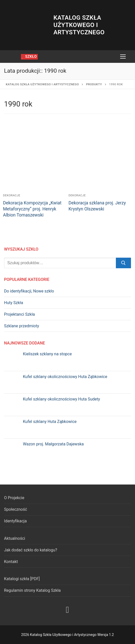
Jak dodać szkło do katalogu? (31, 550)
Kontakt (11, 562)
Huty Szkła (14, 303)
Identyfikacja (15, 521)
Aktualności (15, 538)
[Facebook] (67, 610)
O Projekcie (14, 498)
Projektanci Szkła (20, 314)
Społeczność (15, 509)
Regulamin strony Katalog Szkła (32, 590)
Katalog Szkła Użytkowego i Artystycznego (79, 25)
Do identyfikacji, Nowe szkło (29, 291)
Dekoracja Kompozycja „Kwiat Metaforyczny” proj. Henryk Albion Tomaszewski (32, 209)
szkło (29, 57)
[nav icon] (123, 57)
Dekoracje (12, 195)
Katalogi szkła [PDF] (22, 579)
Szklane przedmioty (22, 326)
